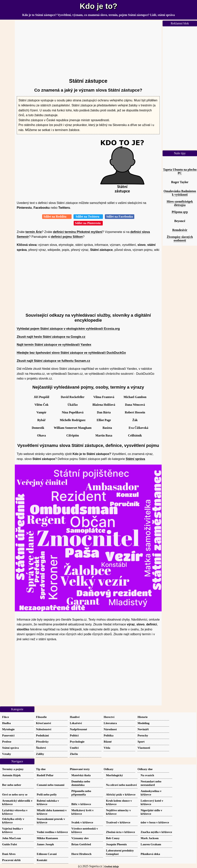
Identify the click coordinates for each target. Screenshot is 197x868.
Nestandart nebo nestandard (151, 783)
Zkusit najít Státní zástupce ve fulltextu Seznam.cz (53, 361)
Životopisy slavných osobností (180, 239)
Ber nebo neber (12, 785)
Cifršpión (73, 435)
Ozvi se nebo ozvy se (15, 794)
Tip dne (41, 769)
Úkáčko (73, 405)
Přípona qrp (180, 212)
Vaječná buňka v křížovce (13, 830)
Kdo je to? (98, 6)
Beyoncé (180, 221)
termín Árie (33, 232)
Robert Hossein (135, 412)
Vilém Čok (41, 405)
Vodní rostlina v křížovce (52, 832)
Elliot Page (104, 420)
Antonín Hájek (11, 775)
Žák (135, 420)
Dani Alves (9, 854)
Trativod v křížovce (118, 822)
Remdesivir (180, 230)
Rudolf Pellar (45, 775)
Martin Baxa (104, 435)
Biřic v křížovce (81, 804)
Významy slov (80, 838)
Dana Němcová (135, 405)
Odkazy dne (145, 769)
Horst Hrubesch (81, 854)
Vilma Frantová (104, 397)
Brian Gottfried (81, 844)
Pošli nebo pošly (47, 794)
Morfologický (114, 775)
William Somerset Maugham (73, 428)
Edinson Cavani (47, 854)
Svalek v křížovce (82, 822)
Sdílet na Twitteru (88, 217)
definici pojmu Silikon (67, 237)
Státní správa (135, 459)
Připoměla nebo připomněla (81, 793)
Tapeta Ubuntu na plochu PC (180, 171)
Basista (107, 428)
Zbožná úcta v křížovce (121, 832)
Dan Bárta (104, 412)
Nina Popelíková (73, 412)
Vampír (42, 412)
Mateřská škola (81, 775)
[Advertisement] (88, 48)
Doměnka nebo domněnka (81, 783)
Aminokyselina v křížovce (151, 793)
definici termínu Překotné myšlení (78, 232)
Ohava (41, 435)
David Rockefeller (73, 397)
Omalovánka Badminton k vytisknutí (180, 193)
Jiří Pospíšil (41, 397)
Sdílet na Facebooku (120, 217)
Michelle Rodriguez (73, 420)
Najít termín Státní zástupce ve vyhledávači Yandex (54, 345)
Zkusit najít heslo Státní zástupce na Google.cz (51, 337)
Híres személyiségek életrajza (180, 203)
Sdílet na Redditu (57, 217)
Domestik (38, 428)
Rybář (41, 420)
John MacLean (11, 838)
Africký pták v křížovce (121, 794)
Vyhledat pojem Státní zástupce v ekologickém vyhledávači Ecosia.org (68, 329)
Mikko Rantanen (47, 838)
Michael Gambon (135, 397)
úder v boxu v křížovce (155, 822)
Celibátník (135, 435)
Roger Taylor (180, 182)
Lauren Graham (151, 844)
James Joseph (45, 844)
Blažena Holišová (104, 405)
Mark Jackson (150, 838)
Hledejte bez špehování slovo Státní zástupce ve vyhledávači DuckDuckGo (71, 353)
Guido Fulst (10, 844)
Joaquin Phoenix (116, 844)
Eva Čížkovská (139, 428)
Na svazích (147, 775)
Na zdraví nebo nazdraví (121, 785)
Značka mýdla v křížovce (156, 832)
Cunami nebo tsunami (51, 785)
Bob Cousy (113, 838)
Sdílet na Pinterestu (88, 223)
